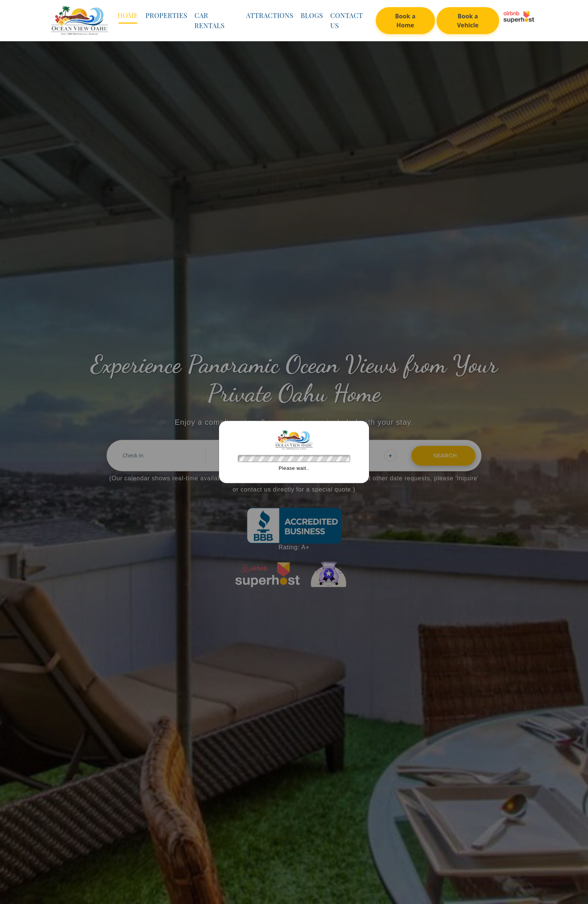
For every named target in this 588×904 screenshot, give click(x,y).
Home (128, 15)
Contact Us (346, 20)
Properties (166, 15)
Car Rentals (210, 20)
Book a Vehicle (468, 21)
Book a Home (405, 21)
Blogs (312, 15)
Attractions (270, 15)
